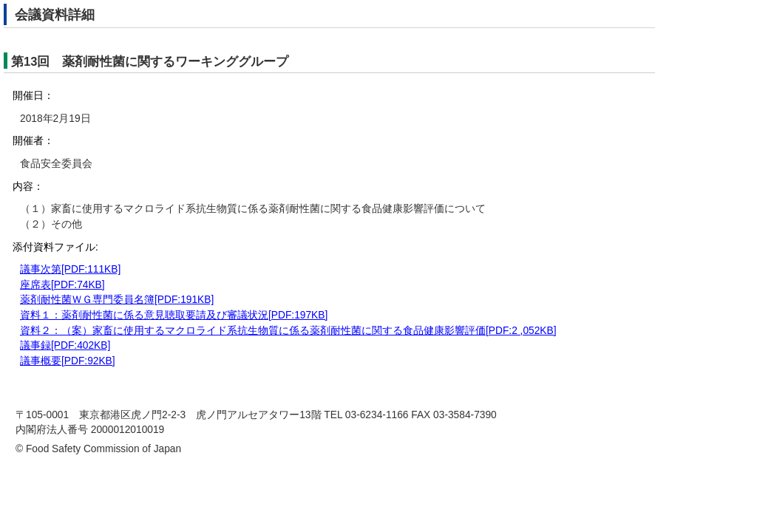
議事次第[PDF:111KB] (70, 269)
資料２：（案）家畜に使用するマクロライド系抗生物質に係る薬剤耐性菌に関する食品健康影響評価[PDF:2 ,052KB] (288, 331)
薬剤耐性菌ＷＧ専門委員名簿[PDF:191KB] (117, 300)
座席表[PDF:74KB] (62, 285)
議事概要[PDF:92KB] (68, 361)
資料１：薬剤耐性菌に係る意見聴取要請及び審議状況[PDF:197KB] (174, 315)
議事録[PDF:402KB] (65, 345)
